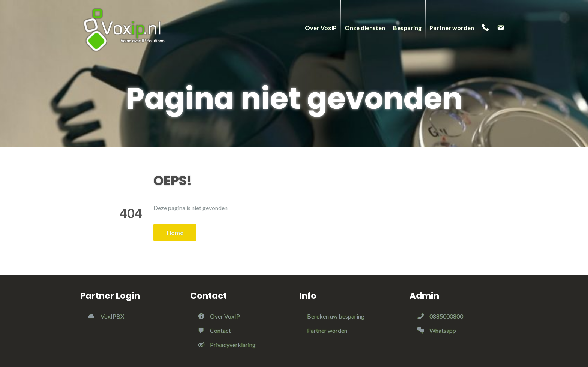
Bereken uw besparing (336, 316)
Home (175, 232)
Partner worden (327, 330)
